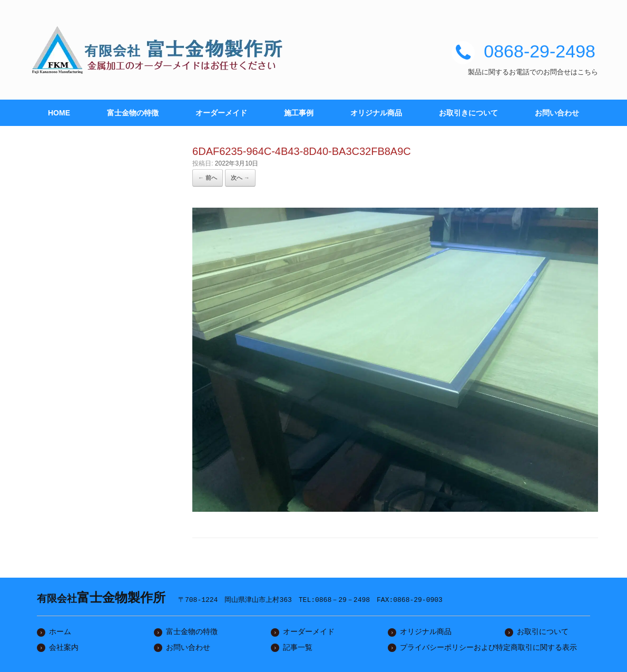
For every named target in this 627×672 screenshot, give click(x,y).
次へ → (240, 178)
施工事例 (299, 113)
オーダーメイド (221, 113)
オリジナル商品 (376, 113)
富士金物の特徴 (133, 113)
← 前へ (208, 178)
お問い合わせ (557, 113)
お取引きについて (468, 113)
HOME (59, 113)
